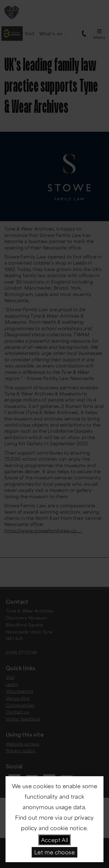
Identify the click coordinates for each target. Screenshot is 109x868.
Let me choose (54, 852)
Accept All (55, 840)
